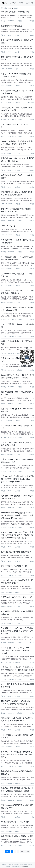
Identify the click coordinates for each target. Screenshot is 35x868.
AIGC (2, 69)
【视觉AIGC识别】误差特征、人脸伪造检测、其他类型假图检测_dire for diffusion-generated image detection (17, 479)
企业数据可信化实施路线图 (12, 26)
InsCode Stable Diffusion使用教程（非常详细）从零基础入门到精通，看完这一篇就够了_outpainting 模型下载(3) (17, 535)
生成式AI (3, 21)
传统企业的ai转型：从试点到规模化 (15, 12)
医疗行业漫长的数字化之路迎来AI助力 (16, 552)
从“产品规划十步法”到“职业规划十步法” (16, 597)
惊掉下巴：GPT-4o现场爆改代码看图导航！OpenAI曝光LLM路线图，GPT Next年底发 (17, 754)
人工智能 (13, 3)
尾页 (28, 852)
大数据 (21, 3)
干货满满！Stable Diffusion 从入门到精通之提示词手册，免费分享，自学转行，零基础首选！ (17, 631)
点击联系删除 (25, 867)
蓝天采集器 (30, 3)
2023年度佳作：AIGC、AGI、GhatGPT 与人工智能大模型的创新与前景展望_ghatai (17, 650)
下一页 (23, 852)
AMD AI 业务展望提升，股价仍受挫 (15, 822)
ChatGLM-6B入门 (8, 226)
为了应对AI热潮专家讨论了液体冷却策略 (17, 836)
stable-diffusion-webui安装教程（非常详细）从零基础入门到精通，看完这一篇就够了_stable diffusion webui (17, 515)
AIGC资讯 (10, 8)
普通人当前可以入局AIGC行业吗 (14, 566)
